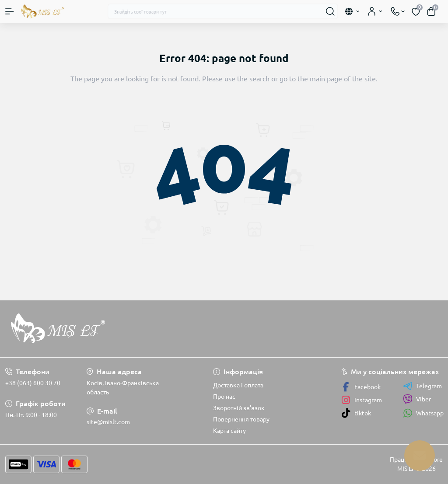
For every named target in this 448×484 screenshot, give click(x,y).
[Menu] (10, 11)
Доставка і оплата (238, 385)
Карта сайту (229, 431)
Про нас (224, 397)
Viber (417, 399)
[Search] (330, 11)
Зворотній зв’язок (239, 408)
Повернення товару (241, 419)
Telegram (422, 386)
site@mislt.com (108, 422)
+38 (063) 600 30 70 (33, 383)
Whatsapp (423, 413)
